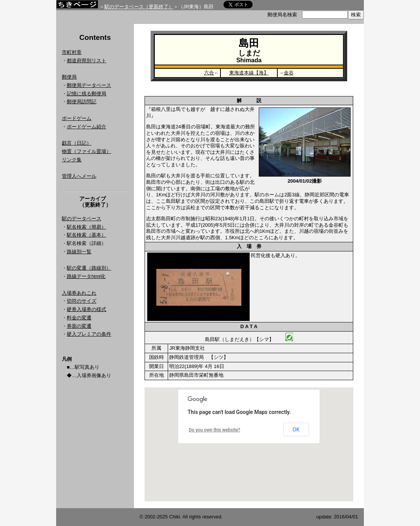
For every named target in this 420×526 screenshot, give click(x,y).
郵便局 (69, 77)
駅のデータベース (82, 219)
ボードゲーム (77, 118)
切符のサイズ (82, 301)
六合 (209, 73)
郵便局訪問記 (82, 102)
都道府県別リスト (87, 61)
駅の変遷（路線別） (89, 268)
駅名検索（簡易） (87, 227)
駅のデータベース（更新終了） (139, 7)
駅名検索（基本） (87, 235)
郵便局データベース (89, 85)
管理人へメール (79, 176)
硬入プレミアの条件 (89, 334)
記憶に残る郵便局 (87, 94)
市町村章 (72, 52)
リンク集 (72, 160)
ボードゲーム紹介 (87, 127)
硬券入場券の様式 (87, 309)
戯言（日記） (77, 143)
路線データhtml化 (86, 276)
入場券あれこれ (79, 293)
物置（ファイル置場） (87, 151)
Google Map (249, 444)
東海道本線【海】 (249, 73)
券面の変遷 (79, 326)
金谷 (289, 73)
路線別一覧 (79, 252)
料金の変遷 (79, 318)
